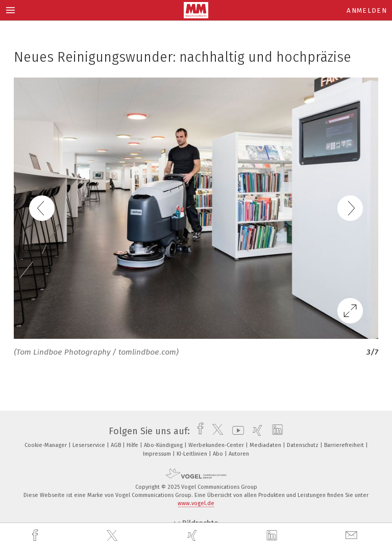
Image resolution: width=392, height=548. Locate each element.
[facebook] (36, 535)
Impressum (158, 454)
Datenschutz (303, 445)
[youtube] (236, 431)
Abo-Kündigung (164, 445)
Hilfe (133, 445)
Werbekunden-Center (217, 445)
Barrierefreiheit (345, 445)
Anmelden (367, 10)
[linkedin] (273, 536)
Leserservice (90, 445)
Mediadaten (266, 445)
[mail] (353, 535)
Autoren (239, 454)
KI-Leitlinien (193, 454)
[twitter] (113, 536)
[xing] (193, 535)
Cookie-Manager (46, 445)
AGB (117, 445)
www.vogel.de (196, 503)
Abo (219, 454)
